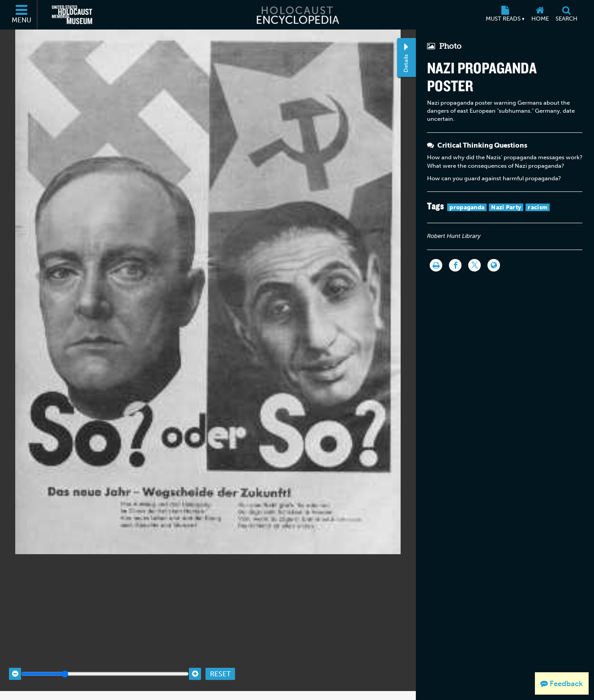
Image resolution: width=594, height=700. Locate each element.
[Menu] (22, 15)
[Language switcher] (494, 265)
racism (538, 207)
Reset (220, 665)
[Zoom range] (105, 666)
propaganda (467, 207)
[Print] (436, 265)
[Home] (540, 15)
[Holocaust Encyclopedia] (297, 15)
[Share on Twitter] (474, 265)
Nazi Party (506, 207)
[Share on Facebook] (455, 265)
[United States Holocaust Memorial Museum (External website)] (72, 15)
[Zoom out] (15, 666)
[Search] (567, 15)
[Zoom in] (195, 666)
